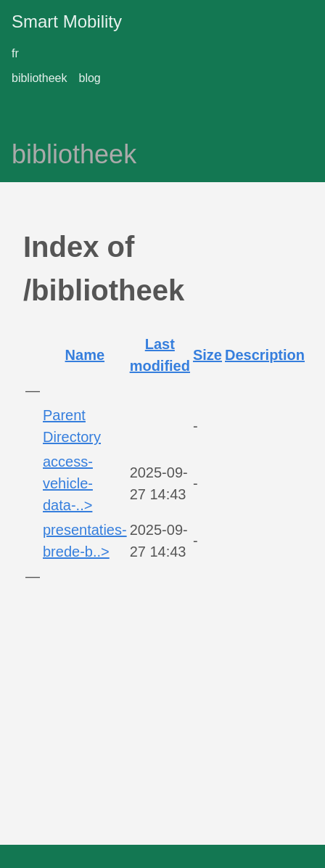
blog (90, 78)
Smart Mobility (67, 21)
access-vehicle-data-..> (68, 483)
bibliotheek (40, 78)
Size (207, 355)
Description (265, 355)
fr (15, 53)
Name (85, 355)
